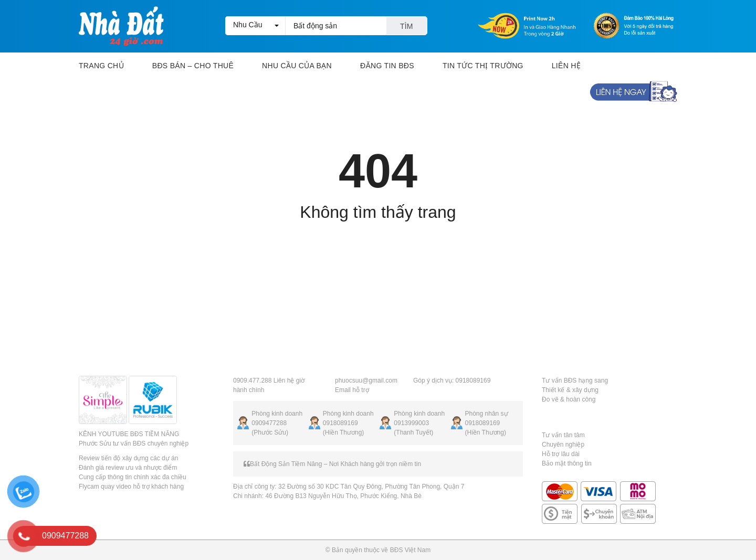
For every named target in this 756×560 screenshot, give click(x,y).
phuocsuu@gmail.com (366, 381)
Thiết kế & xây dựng (570, 390)
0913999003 (411, 423)
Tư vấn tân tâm (563, 435)
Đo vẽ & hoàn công (569, 399)
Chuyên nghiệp (563, 445)
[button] (255, 26)
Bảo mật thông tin (567, 463)
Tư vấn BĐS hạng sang (575, 381)
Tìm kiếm (407, 29)
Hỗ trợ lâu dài (561, 454)
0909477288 (269, 423)
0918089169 (340, 423)
